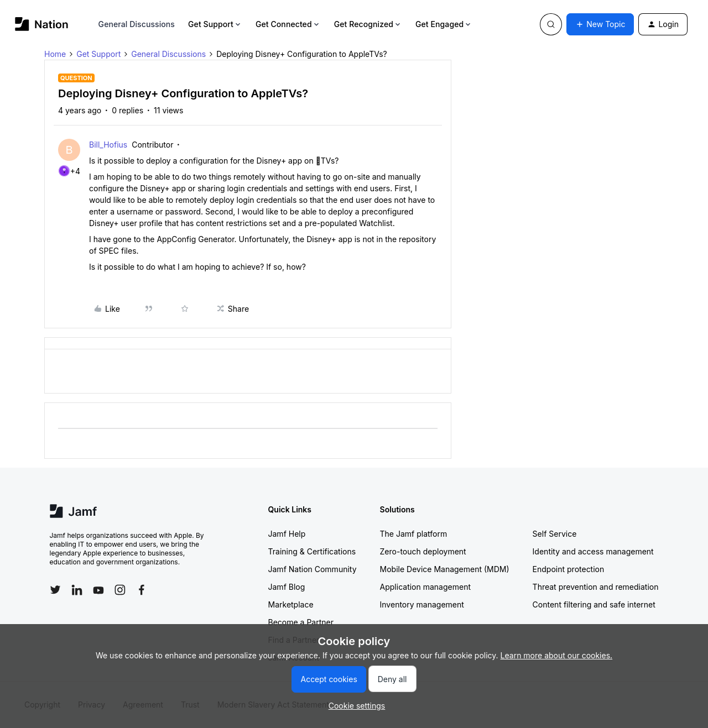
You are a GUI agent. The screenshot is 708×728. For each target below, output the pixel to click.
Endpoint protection (569, 569)
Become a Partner (301, 622)
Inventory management (422, 604)
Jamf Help (287, 534)
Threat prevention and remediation (596, 587)
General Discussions (137, 24)
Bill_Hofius (108, 145)
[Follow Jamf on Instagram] (120, 590)
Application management (425, 587)
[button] (600, 24)
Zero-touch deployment (423, 551)
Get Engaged (444, 24)
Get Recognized (368, 24)
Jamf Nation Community (313, 569)
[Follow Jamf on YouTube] (98, 590)
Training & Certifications (312, 551)
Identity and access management (593, 551)
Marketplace (291, 604)
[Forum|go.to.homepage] (42, 24)
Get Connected (288, 24)
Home (55, 54)
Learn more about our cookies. (557, 655)
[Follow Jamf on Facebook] (142, 590)
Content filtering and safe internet (594, 604)
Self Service (555, 534)
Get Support (215, 24)
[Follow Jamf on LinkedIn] (77, 590)
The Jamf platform (414, 534)
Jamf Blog (287, 587)
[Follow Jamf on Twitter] (55, 590)
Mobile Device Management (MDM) (445, 569)
